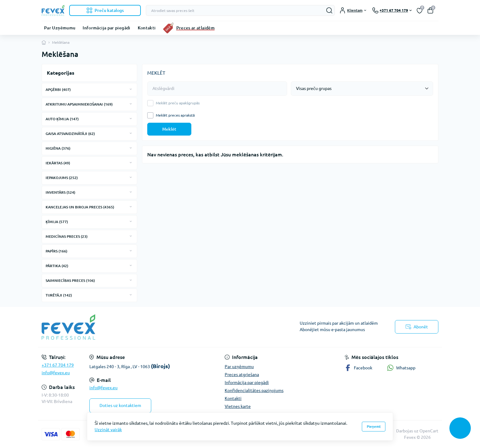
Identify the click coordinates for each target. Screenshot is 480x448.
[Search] (329, 10)
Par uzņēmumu (239, 367)
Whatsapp (401, 368)
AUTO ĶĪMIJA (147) (62, 119)
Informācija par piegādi (106, 28)
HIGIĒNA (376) (58, 148)
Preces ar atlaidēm (195, 28)
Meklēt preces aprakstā (175, 115)
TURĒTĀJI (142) (59, 295)
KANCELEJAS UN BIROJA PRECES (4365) (80, 207)
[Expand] (131, 89)
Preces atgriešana (242, 375)
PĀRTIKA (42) (57, 266)
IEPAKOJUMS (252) (62, 178)
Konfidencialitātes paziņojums (254, 390)
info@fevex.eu (56, 373)
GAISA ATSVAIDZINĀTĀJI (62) (70, 134)
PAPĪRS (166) (56, 251)
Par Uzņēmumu (60, 28)
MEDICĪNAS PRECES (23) (67, 236)
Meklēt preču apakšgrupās (178, 103)
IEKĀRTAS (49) (58, 163)
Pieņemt (374, 426)
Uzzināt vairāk (108, 430)
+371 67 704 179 (58, 365)
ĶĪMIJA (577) (57, 222)
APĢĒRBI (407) (58, 90)
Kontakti (147, 28)
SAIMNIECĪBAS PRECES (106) (70, 280)
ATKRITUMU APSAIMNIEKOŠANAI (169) (79, 104)
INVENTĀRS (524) (60, 192)
